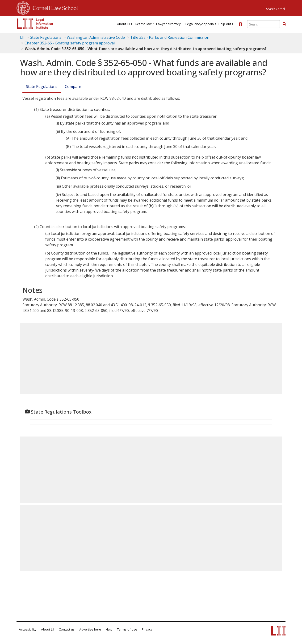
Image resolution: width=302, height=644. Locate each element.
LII (22, 37)
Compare (73, 86)
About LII (124, 24)
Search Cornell (276, 9)
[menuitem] (124, 24)
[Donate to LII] (240, 24)
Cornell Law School (54, 7)
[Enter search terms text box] (264, 24)
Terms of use (127, 629)
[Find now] (284, 24)
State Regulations (46, 37)
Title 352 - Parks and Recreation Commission (170, 37)
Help (109, 629)
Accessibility (28, 629)
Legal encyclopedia (200, 24)
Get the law (143, 24)
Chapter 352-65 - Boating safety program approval (70, 43)
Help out (225, 24)
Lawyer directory (168, 24)
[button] (284, 24)
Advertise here (90, 629)
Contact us (67, 629)
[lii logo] (35, 24)
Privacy (147, 629)
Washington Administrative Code (96, 37)
